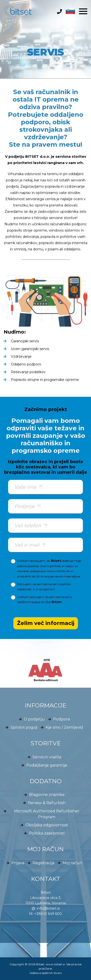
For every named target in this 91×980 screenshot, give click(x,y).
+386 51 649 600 (48, 914)
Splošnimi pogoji (29, 602)
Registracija (43, 863)
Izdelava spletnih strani (46, 973)
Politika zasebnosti (47, 833)
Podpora (62, 719)
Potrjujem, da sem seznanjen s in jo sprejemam (44, 587)
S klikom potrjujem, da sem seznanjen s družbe (45, 600)
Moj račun (72, 863)
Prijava (18, 863)
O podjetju (34, 719)
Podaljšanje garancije (47, 765)
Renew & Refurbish (47, 803)
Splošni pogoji (24, 727)
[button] (69, 10)
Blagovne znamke (47, 795)
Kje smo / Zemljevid (64, 727)
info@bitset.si (48, 908)
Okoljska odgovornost (47, 825)
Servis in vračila (47, 757)
